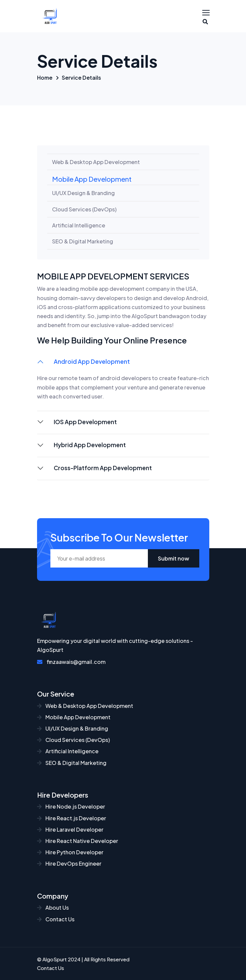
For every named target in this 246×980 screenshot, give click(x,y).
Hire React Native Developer (78, 841)
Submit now (174, 558)
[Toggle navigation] (207, 13)
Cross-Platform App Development (103, 468)
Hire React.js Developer (72, 818)
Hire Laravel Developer (70, 829)
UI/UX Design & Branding (83, 193)
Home (45, 78)
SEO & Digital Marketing (83, 241)
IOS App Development (85, 422)
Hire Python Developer (70, 852)
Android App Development (92, 361)
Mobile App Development (92, 179)
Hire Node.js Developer (71, 806)
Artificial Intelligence (79, 225)
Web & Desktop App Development (96, 162)
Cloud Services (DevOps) (84, 209)
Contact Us (56, 919)
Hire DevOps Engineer (69, 863)
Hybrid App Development (90, 445)
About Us (53, 907)
